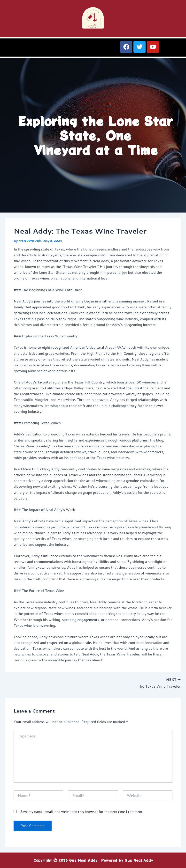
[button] (46, 49)
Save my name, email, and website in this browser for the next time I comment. (82, 812)
